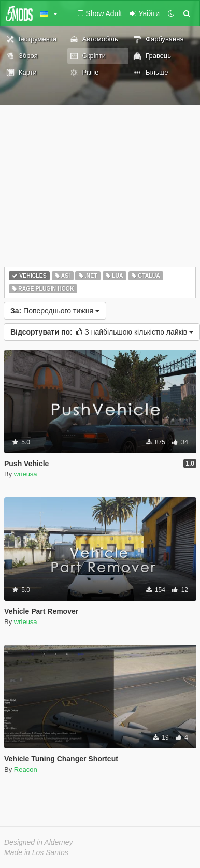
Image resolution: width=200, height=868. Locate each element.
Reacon (26, 769)
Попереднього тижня (55, 311)
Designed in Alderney (39, 842)
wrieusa (26, 474)
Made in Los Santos (36, 852)
